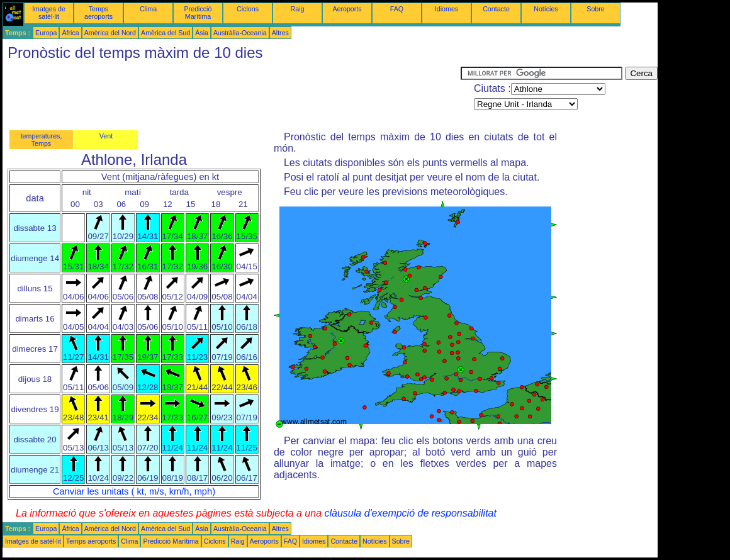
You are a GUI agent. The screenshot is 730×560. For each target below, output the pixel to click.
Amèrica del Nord (110, 33)
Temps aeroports (98, 13)
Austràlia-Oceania (240, 33)
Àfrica (70, 33)
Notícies (546, 9)
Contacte (496, 9)
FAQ (397, 9)
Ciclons (248, 9)
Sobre (595, 9)
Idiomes (446, 9)
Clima (148, 9)
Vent (106, 136)
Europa (46, 33)
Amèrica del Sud (166, 33)
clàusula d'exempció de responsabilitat (410, 513)
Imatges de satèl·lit (49, 13)
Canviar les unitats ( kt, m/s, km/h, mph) (134, 491)
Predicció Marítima (198, 13)
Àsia (202, 33)
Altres (280, 33)
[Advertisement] (232, 95)
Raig (298, 9)
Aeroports (347, 9)
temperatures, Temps (42, 140)
